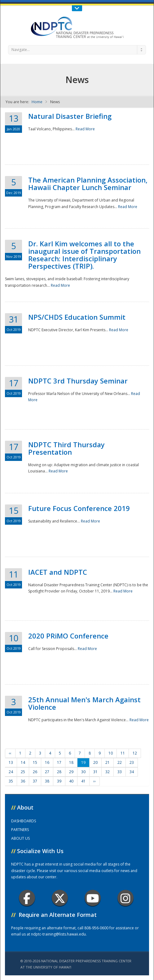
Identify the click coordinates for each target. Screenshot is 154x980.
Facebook (27, 898)
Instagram (125, 898)
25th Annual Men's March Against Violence (84, 703)
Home (37, 102)
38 (47, 781)
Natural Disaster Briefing (70, 116)
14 (23, 762)
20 (95, 762)
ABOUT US (20, 838)
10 (111, 753)
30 (83, 772)
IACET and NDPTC (58, 572)
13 (11, 762)
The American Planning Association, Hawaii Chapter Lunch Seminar (88, 183)
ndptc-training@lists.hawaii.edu (58, 934)
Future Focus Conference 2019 (79, 508)
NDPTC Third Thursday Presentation (66, 448)
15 (35, 762)
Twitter (60, 898)
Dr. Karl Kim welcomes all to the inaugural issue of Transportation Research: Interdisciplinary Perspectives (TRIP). (84, 255)
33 (120, 772)
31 (95, 772)
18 (71, 762)
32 (108, 772)
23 (132, 762)
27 (47, 772)
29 (71, 772)
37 (35, 781)
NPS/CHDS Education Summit (77, 317)
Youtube (93, 898)
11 (123, 753)
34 (132, 772)
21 (108, 762)
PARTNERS (20, 830)
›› (95, 781)
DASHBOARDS (24, 821)
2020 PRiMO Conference (68, 636)
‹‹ (10, 753)
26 (35, 772)
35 (11, 781)
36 (23, 781)
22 (120, 762)
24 (11, 772)
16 (47, 762)
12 (135, 753)
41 (83, 781)
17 (59, 762)
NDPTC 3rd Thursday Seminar (78, 381)
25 (23, 772)
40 (71, 781)
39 (59, 781)
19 (83, 762)
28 (59, 772)
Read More (85, 129)
